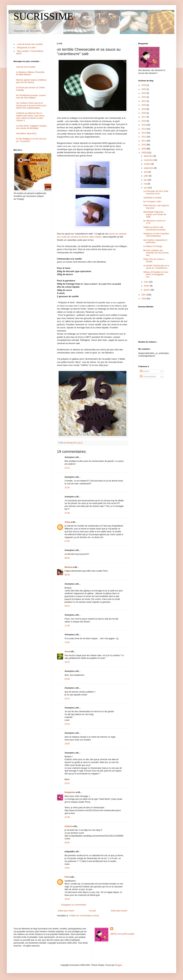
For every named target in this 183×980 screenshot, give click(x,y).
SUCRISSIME (43, 16)
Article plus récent (66, 911)
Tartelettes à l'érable (152, 198)
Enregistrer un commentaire (74, 905)
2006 (144, 299)
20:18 (67, 724)
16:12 (67, 699)
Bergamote (70, 792)
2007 (144, 295)
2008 (144, 153)
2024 (144, 93)
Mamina (68, 567)
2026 (144, 85)
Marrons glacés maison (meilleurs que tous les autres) (31, 81)
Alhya (67, 522)
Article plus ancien (119, 911)
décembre (149, 156)
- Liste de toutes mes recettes (29, 44)
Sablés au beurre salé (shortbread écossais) (154, 228)
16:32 (67, 899)
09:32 (67, 606)
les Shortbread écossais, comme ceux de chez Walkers (31, 97)
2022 (144, 97)
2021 (144, 101)
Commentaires (148, 377)
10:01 (67, 868)
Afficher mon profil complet (122, 934)
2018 (144, 113)
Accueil (92, 911)
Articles (145, 371)
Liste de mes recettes (26, 67)
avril (146, 188)
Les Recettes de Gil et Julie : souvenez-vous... (156, 192)
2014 (144, 129)
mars (146, 282)
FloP (67, 877)
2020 (144, 105)
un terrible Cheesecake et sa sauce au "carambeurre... (156, 267)
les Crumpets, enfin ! (153, 202)
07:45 (67, 541)
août (146, 172)
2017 (144, 117)
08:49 (67, 558)
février (147, 286)
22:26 (67, 488)
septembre (149, 168)
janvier (147, 290)
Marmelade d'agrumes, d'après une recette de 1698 (155, 214)
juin (146, 180)
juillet (146, 176)
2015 (144, 125)
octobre (148, 164)
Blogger (119, 965)
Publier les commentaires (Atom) (84, 916)
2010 (144, 145)
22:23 (67, 468)
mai (146, 184)
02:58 (67, 679)
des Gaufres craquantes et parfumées (155, 241)
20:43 (67, 783)
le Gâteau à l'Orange (153, 246)
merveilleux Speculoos (26, 133)
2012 (144, 137)
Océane (68, 826)
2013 (144, 133)
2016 (144, 121)
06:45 (67, 843)
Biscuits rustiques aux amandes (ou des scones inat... (156, 253)
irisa (67, 652)
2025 (144, 89)
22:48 (67, 513)
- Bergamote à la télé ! (26, 48)
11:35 (67, 626)
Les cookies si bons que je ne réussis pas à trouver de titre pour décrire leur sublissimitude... (31, 105)
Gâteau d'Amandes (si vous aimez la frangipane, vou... (156, 275)
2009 (144, 149)
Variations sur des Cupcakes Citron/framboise (156, 235)
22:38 (67, 817)
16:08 (67, 744)
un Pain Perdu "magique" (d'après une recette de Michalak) (31, 127)
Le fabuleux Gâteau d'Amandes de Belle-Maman (30, 73)
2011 (144, 141)
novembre (149, 160)
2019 (144, 109)
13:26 (67, 642)
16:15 (67, 662)
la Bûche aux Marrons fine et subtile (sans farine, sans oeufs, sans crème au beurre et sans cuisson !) (30, 117)
